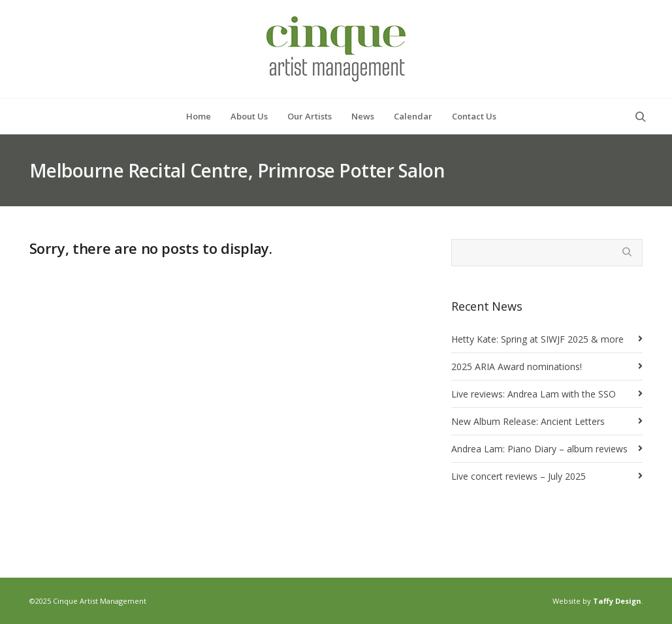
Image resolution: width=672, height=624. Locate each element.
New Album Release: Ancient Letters (528, 421)
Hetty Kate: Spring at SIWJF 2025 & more (537, 339)
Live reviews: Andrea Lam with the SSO (534, 394)
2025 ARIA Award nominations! (517, 367)
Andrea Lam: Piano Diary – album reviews (539, 449)
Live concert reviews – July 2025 (519, 476)
